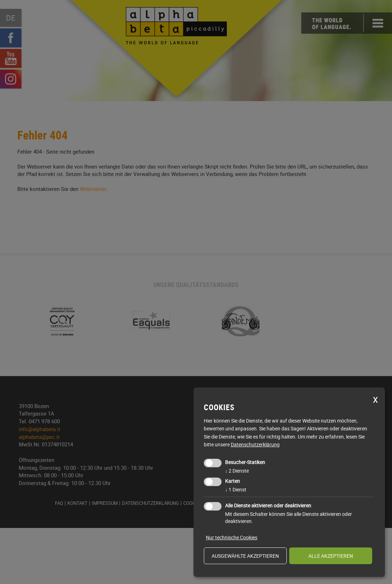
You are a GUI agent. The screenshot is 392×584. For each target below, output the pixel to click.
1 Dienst (236, 489)
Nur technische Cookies (232, 537)
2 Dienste (237, 471)
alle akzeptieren (331, 556)
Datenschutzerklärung (255, 444)
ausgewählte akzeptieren (245, 556)
